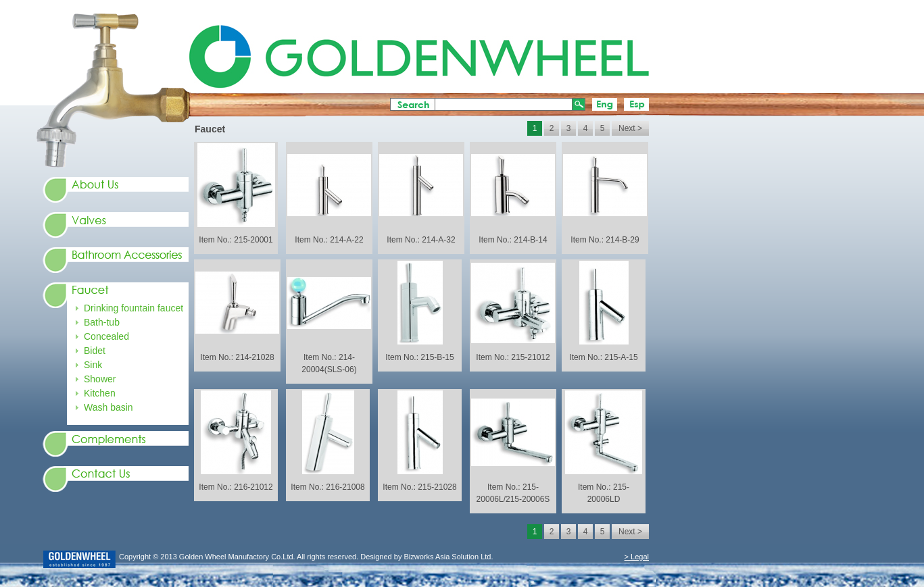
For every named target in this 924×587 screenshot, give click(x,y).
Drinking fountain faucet (133, 308)
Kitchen (100, 393)
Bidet (95, 351)
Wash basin (108, 407)
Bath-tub (102, 322)
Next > (630, 128)
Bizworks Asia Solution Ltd (446, 557)
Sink (93, 365)
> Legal (637, 557)
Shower (100, 379)
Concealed (106, 336)
